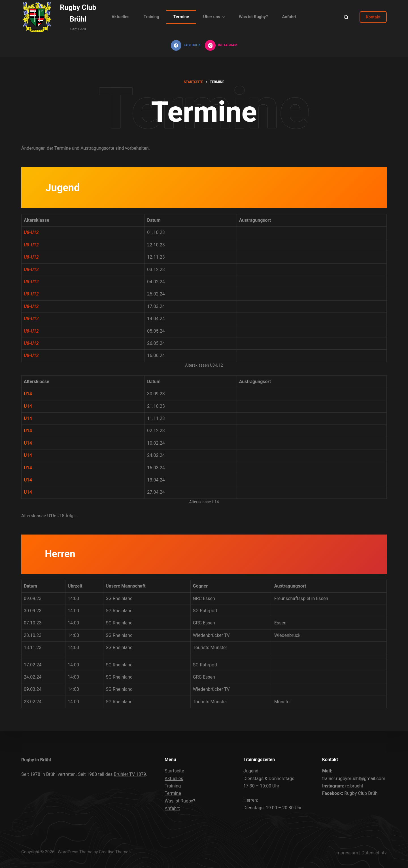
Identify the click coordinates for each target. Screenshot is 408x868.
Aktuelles (174, 779)
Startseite (174, 771)
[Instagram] (221, 45)
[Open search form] (346, 17)
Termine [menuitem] (181, 17)
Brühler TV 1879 (130, 774)
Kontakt (373, 17)
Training (173, 786)
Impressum (347, 853)
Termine (173, 793)
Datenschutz (374, 853)
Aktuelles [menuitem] (121, 17)
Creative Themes (115, 852)
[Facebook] (186, 45)
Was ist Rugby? (180, 801)
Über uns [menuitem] (215, 17)
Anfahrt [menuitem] (289, 17)
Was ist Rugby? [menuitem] (253, 17)
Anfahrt (172, 808)
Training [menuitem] (151, 17)
